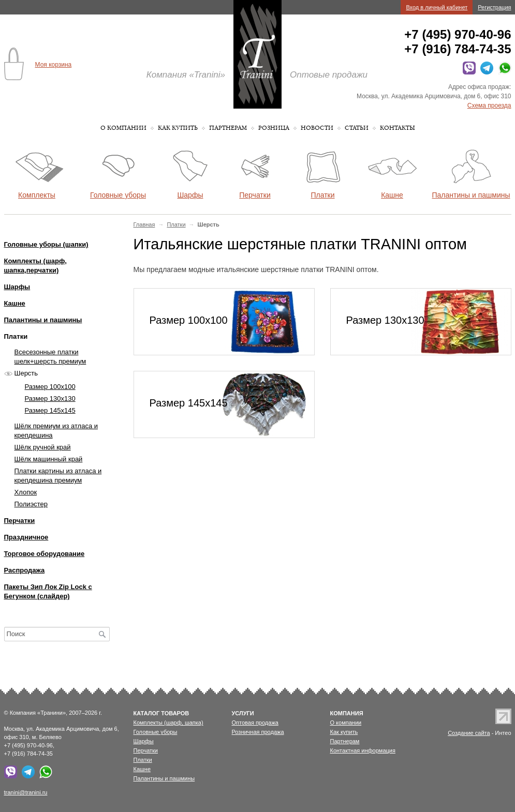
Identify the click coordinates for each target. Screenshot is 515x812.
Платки (176, 224)
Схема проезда (489, 106)
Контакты (398, 128)
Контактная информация (363, 750)
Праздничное (26, 537)
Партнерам (228, 128)
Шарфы (17, 287)
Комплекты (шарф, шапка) (168, 723)
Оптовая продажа (255, 723)
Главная (144, 224)
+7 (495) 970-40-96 (458, 34)
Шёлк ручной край (43, 447)
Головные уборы (156, 732)
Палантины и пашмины (43, 320)
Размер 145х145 (50, 410)
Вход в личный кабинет (437, 7)
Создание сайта (469, 733)
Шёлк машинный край (49, 459)
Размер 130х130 (50, 399)
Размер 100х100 (50, 387)
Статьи (357, 128)
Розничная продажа (258, 732)
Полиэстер (31, 504)
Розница (274, 128)
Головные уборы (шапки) (46, 244)
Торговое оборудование (45, 554)
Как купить (178, 128)
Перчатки (20, 521)
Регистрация (494, 7)
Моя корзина (54, 65)
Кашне (15, 303)
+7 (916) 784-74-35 (458, 49)
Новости (317, 128)
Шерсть (26, 373)
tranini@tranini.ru (26, 792)
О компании (123, 128)
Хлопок (26, 492)
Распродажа (25, 570)
